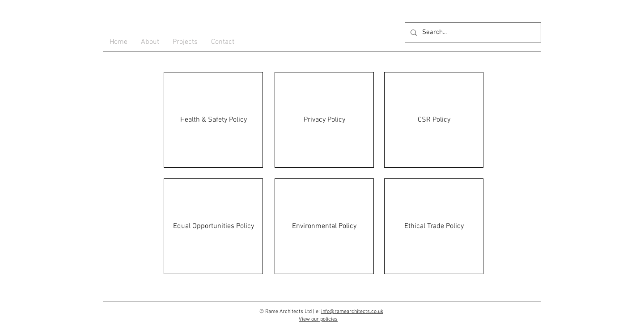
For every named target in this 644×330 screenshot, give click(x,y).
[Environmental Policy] (324, 226)
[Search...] (472, 32)
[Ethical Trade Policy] (434, 226)
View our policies (318, 319)
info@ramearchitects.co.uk (352, 312)
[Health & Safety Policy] (213, 120)
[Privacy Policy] (324, 120)
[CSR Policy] (434, 120)
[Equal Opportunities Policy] (213, 226)
